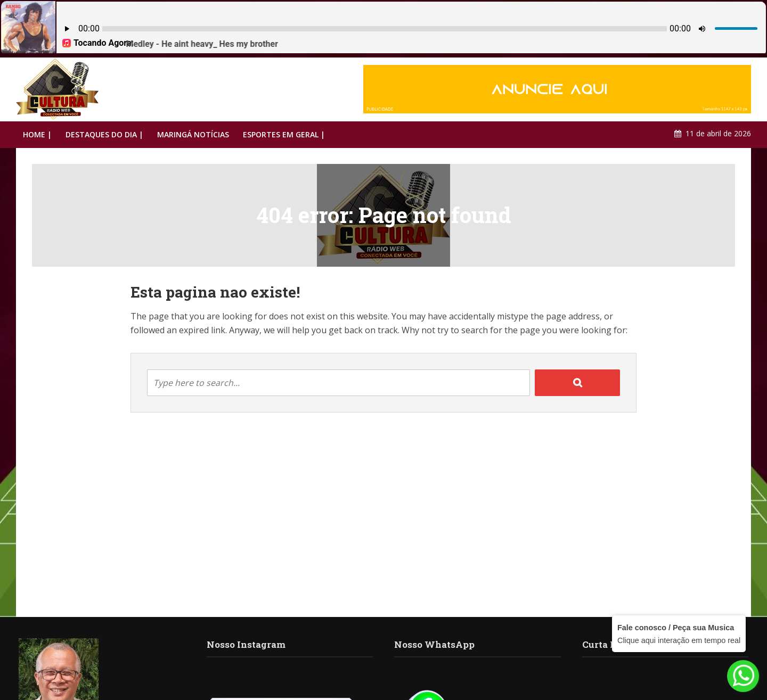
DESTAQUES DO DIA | (104, 134)
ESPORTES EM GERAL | (284, 134)
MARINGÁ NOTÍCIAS (193, 134)
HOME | (37, 134)
